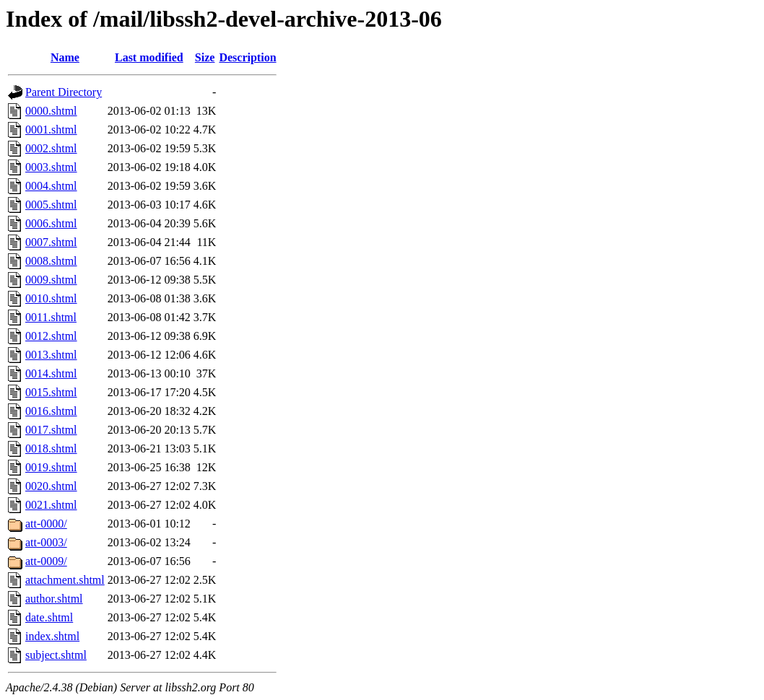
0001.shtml (51, 130)
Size (205, 57)
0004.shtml (51, 186)
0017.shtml (51, 430)
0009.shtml (51, 280)
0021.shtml (51, 505)
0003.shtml (51, 167)
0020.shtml (51, 486)
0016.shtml (51, 411)
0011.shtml (51, 317)
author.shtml (54, 599)
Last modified (149, 57)
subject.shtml (56, 655)
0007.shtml (51, 242)
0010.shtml (51, 298)
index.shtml (52, 636)
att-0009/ (46, 561)
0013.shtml (51, 355)
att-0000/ (46, 524)
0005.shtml (51, 205)
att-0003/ (46, 542)
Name (65, 57)
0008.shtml (51, 261)
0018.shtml (51, 449)
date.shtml (49, 617)
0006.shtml (51, 223)
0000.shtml (51, 111)
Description (247, 57)
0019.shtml (51, 467)
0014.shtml (51, 373)
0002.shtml (51, 148)
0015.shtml (51, 392)
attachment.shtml (65, 580)
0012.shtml (51, 336)
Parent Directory (64, 92)
